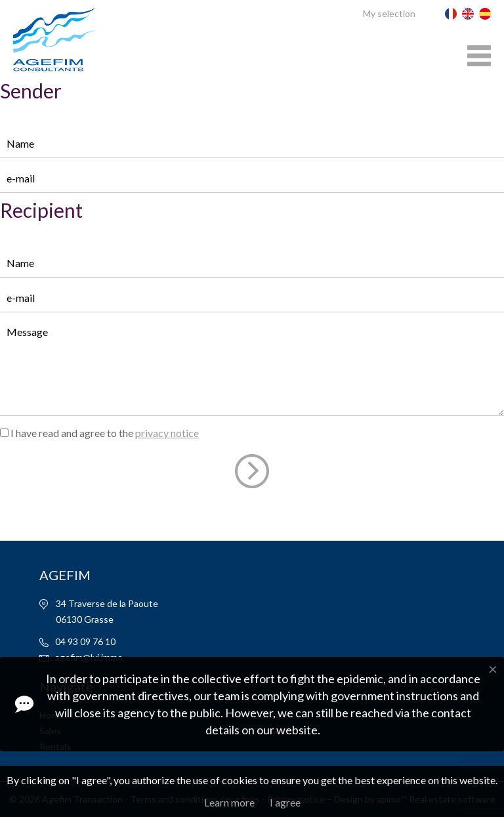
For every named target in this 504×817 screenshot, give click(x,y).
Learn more (229, 802)
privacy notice (167, 433)
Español (485, 14)
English (468, 14)
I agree (285, 802)
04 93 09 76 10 (85, 641)
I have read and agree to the (105, 433)
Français (451, 14)
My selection (389, 13)
